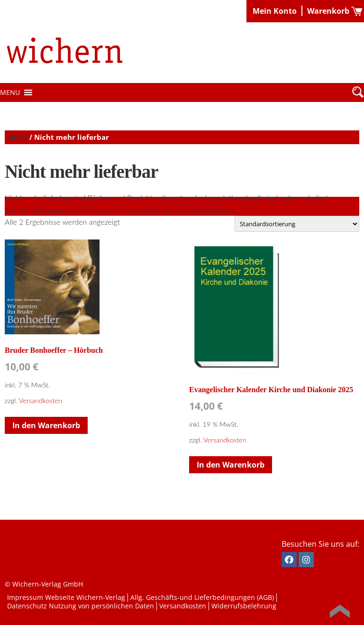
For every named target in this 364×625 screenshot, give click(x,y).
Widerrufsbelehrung (244, 606)
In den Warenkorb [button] (46, 425)
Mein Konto (275, 11)
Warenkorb (328, 11)
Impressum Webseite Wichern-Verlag (66, 597)
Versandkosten (41, 400)
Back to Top (340, 611)
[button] (10, 92)
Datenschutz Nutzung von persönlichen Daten (81, 606)
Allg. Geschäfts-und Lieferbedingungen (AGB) (202, 597)
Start (18, 137)
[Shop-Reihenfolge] (297, 224)
